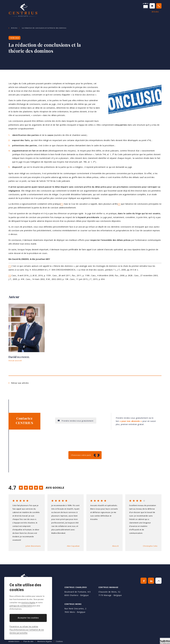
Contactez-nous (124, 6)
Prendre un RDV (97, 6)
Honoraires (127, 15)
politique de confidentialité (21, 606)
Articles (143, 15)
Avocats (44, 15)
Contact (158, 15)
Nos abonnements (106, 15)
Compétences (62, 15)
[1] (62, 204)
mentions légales (28, 602)
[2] (119, 204)
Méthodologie (83, 15)
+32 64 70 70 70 (151, 6)
